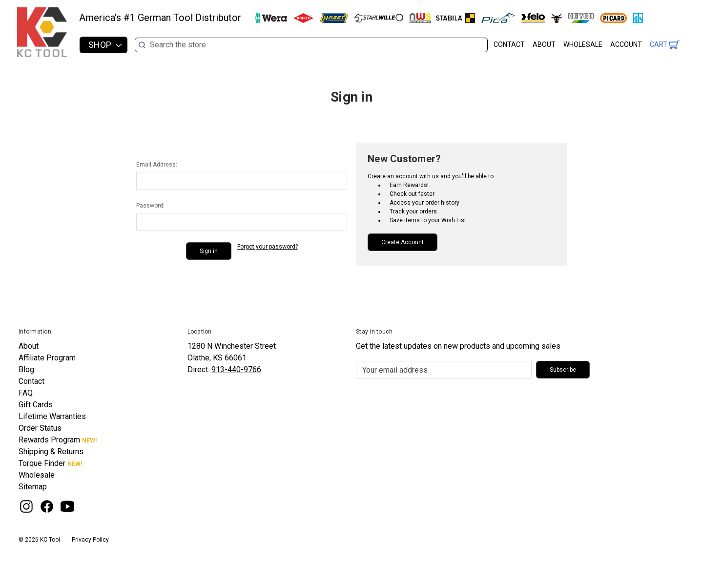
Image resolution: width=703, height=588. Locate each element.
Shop (105, 45)
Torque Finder (42, 463)
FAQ (26, 393)
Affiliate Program (47, 358)
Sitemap (33, 487)
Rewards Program (49, 440)
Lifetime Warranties (52, 416)
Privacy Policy (90, 540)
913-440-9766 (236, 369)
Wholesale (583, 44)
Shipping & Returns (51, 451)
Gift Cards (36, 405)
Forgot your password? (268, 247)
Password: (150, 206)
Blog (26, 369)
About (544, 44)
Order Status (40, 428)
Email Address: (157, 165)
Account (626, 44)
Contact (509, 44)
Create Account (403, 242)
